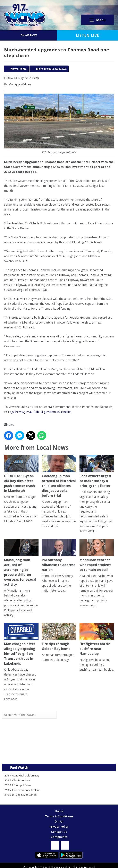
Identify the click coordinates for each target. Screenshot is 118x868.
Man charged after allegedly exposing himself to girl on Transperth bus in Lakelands (21, 644)
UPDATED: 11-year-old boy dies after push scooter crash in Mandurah (21, 474)
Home (59, 811)
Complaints (59, 837)
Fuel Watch (19, 767)
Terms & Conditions (59, 816)
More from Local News (51, 69)
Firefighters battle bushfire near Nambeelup (97, 639)
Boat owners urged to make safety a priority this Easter (97, 471)
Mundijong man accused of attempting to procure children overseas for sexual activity (21, 563)
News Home (19, 69)
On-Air (59, 821)
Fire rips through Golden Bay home (59, 637)
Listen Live (87, 35)
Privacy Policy (59, 827)
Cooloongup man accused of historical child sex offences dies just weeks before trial (59, 476)
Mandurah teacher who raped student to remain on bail (97, 555)
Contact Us (59, 832)
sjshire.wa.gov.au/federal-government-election (40, 412)
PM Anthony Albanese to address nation (59, 555)
